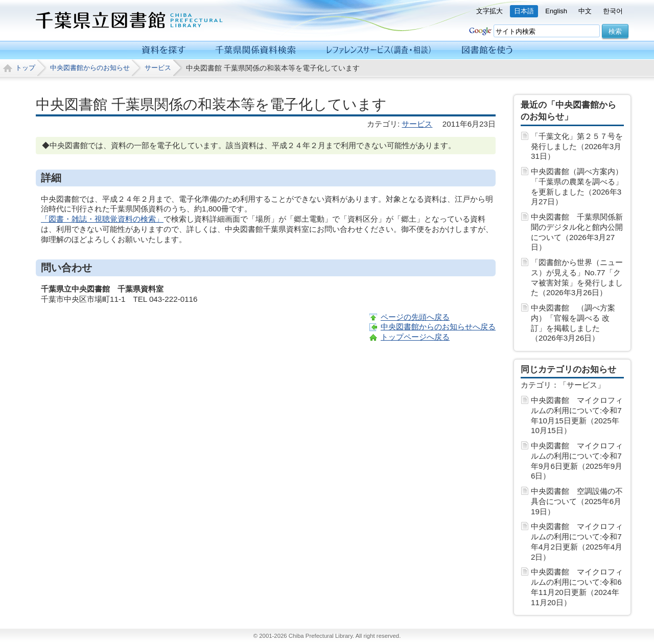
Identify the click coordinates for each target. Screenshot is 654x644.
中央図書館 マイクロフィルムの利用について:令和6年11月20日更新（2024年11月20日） (577, 587)
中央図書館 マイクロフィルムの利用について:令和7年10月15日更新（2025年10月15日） (577, 415)
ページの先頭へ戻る (415, 317)
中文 (585, 11)
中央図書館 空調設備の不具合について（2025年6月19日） (577, 501)
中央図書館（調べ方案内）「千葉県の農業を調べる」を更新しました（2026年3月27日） (577, 186)
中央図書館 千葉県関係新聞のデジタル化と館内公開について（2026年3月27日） (577, 232)
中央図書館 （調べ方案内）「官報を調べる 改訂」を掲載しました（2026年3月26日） (573, 323)
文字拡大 (489, 11)
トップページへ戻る (415, 337)
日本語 (524, 11)
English (556, 11)
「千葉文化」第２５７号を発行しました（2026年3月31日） (577, 146)
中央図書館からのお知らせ (90, 68)
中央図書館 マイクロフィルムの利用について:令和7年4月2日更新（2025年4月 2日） (577, 541)
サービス (158, 68)
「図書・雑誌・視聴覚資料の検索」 (102, 219)
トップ (25, 68)
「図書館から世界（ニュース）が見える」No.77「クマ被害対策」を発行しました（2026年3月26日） (577, 277)
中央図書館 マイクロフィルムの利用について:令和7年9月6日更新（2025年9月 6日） (577, 461)
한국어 (613, 11)
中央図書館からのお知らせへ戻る (438, 327)
